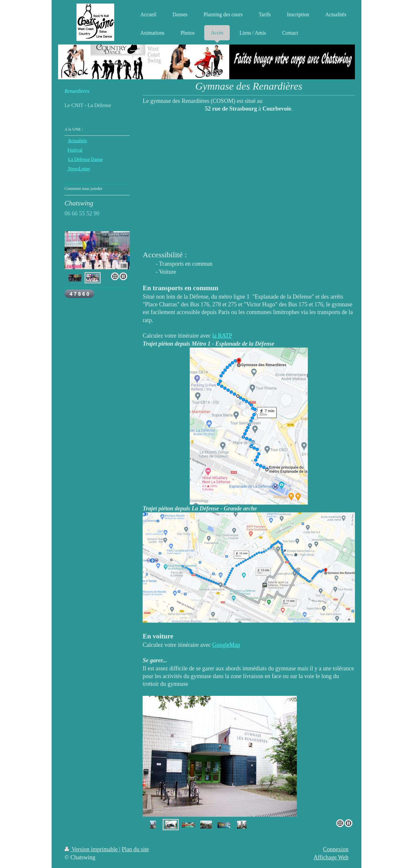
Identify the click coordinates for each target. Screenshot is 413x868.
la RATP (222, 336)
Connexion (336, 849)
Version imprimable (92, 849)
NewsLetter (78, 169)
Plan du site (135, 849)
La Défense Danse (85, 159)
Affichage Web (331, 857)
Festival (75, 150)
